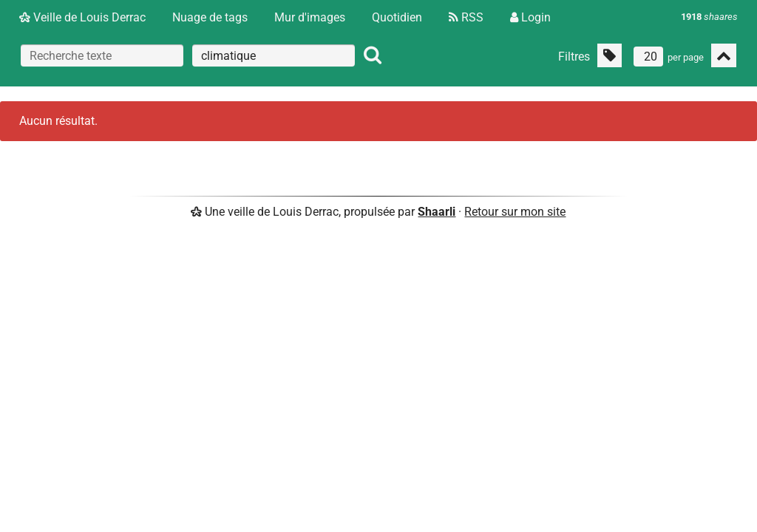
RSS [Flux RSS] (466, 17)
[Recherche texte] (102, 55)
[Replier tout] (724, 55)
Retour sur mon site (515, 212)
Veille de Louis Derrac (82, 17)
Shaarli (437, 212)
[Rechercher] (373, 55)
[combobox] (274, 55)
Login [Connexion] (530, 17)
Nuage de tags (210, 17)
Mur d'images (310, 17)
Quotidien (397, 17)
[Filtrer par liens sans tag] (610, 55)
